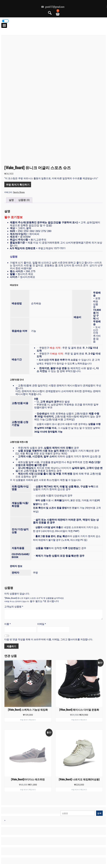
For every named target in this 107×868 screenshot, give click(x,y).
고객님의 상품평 (14, 607)
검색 (99, 813)
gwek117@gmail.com (53, 7)
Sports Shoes (19, 192)
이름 (8, 624)
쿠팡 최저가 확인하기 (18, 184)
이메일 (42, 624)
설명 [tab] (11, 200)
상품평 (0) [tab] (24, 200)
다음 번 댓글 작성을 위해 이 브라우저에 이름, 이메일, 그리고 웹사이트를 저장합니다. (49, 639)
